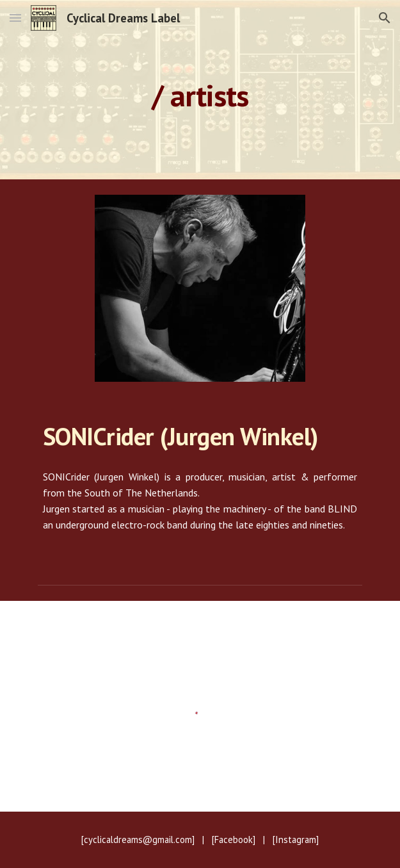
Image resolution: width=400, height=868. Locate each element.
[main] (200, 90)
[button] (15, 18)
